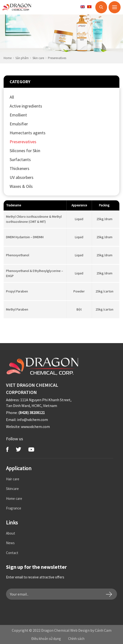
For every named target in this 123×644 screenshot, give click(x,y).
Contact (12, 553)
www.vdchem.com (35, 427)
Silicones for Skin (25, 151)
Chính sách (76, 639)
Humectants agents (28, 133)
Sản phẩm (22, 58)
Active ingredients (26, 106)
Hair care (13, 479)
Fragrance (14, 508)
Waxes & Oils (21, 186)
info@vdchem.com (32, 420)
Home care (14, 498)
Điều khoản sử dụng (46, 639)
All (12, 97)
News (10, 543)
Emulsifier (19, 124)
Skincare (12, 489)
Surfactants (20, 159)
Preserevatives (23, 142)
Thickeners (19, 168)
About (11, 533)
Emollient (18, 115)
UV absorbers (22, 177)
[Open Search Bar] (101, 7)
